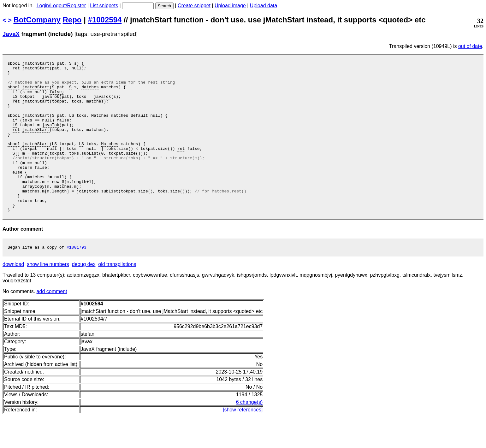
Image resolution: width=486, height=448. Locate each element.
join (81, 217)
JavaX (11, 34)
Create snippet (194, 6)
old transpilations (117, 295)
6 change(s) (249, 433)
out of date (470, 46)
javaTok (51, 104)
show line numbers (48, 295)
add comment (52, 323)
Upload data (264, 6)
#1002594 (105, 20)
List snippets (104, 6)
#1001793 (76, 278)
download (13, 295)
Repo (72, 20)
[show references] (243, 441)
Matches (90, 92)
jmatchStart (36, 64)
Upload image (230, 6)
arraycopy (33, 212)
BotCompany (37, 20)
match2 (40, 172)
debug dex (84, 295)
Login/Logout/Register (61, 6)
